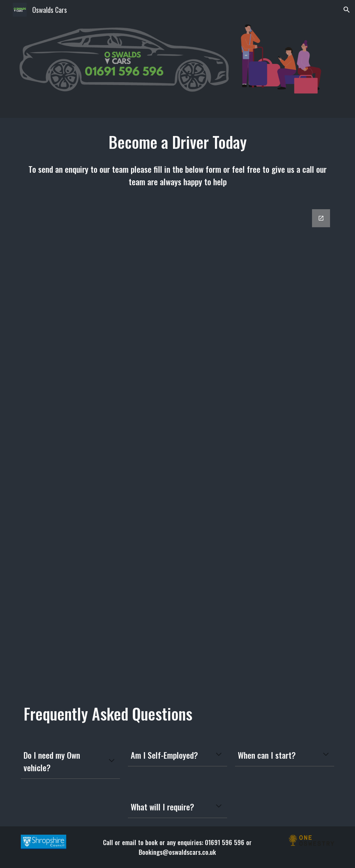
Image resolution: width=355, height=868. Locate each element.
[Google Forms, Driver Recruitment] (178, 446)
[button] (347, 10)
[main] (178, 142)
